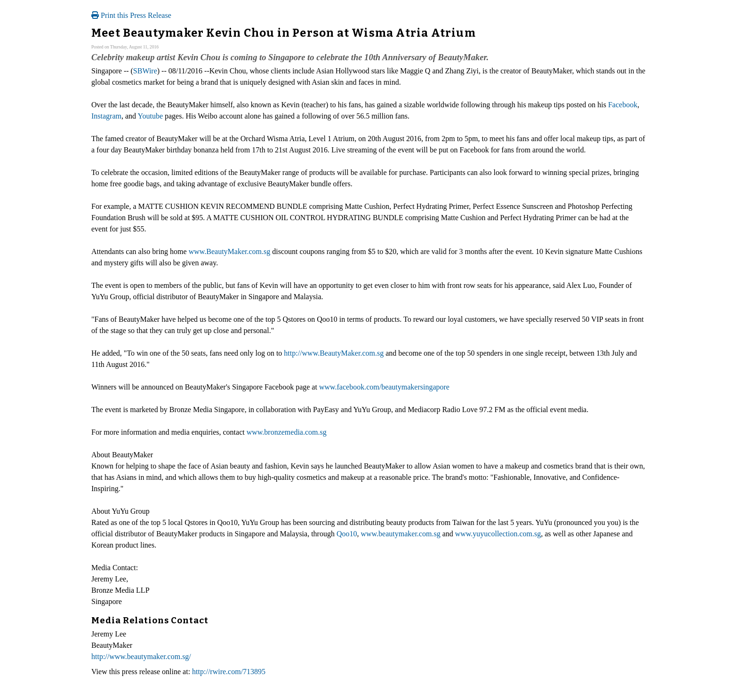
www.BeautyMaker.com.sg (230, 251)
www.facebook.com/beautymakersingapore (384, 387)
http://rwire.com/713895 (229, 672)
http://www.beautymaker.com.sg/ (141, 656)
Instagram (106, 116)
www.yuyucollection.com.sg (498, 534)
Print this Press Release (131, 15)
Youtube (151, 116)
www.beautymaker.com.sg (400, 534)
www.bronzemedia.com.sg (287, 432)
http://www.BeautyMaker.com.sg (334, 353)
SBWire (145, 71)
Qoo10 (347, 534)
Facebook (623, 105)
